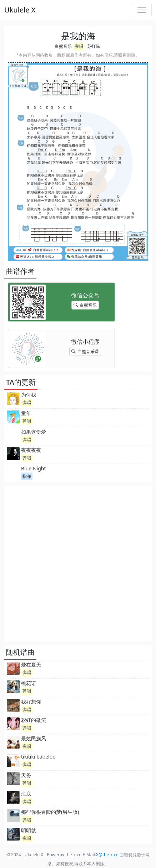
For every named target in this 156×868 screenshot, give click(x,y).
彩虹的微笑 (34, 720)
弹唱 (79, 46)
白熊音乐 (63, 46)
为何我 (29, 395)
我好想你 (31, 702)
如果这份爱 (34, 432)
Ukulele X (20, 10)
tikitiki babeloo (38, 757)
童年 (26, 413)
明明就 (29, 830)
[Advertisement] (78, 564)
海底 (26, 794)
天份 (26, 775)
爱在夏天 (31, 665)
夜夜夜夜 (31, 450)
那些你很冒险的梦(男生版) (50, 812)
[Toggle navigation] (142, 10)
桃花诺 (29, 683)
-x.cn (107, 855)
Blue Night (33, 468)
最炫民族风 (34, 738)
